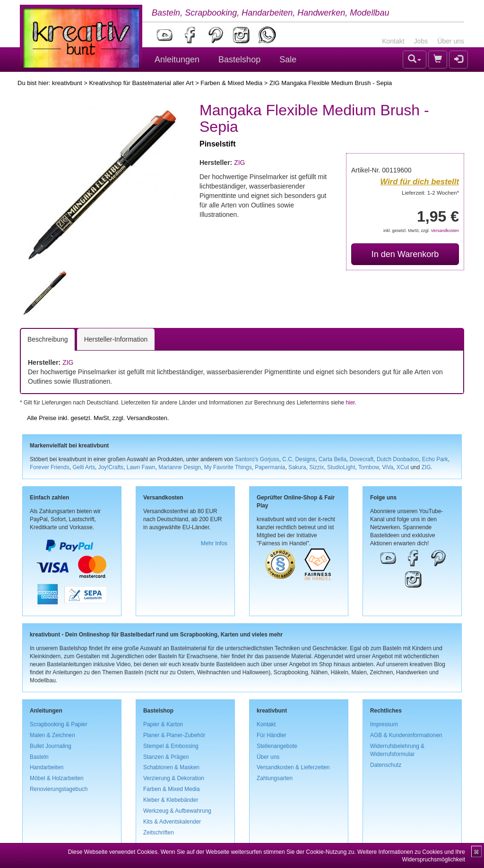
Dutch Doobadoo (398, 459)
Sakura (297, 467)
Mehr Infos (214, 543)
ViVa (388, 467)
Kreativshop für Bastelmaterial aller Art (141, 83)
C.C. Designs (299, 459)
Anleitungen (177, 60)
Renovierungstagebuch (59, 789)
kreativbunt (67, 83)
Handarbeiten (47, 767)
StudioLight (341, 467)
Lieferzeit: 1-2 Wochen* (430, 193)
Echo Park (435, 459)
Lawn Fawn (141, 467)
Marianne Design (180, 467)
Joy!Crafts (111, 467)
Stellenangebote (277, 746)
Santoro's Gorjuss (257, 459)
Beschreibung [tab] (48, 339)
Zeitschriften (159, 833)
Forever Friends (50, 467)
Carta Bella (333, 459)
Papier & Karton (163, 724)
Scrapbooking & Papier (59, 724)
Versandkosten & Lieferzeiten (293, 767)
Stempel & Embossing (171, 746)
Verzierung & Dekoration (174, 778)
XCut (403, 467)
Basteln (39, 757)
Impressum (384, 724)
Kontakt (393, 41)
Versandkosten (445, 231)
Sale (288, 60)
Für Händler (272, 735)
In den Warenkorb (405, 254)
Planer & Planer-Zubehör (174, 735)
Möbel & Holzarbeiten (57, 778)
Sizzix (316, 467)
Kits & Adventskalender (172, 822)
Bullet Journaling (51, 746)
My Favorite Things (228, 467)
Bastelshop (239, 60)
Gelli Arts (84, 467)
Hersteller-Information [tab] (116, 339)
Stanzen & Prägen (166, 757)
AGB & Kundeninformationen (406, 735)
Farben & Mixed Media (231, 83)
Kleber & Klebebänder (171, 800)
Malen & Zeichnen (52, 735)
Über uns (451, 41)
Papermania (270, 467)
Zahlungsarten (275, 778)
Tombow (369, 467)
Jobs (421, 41)
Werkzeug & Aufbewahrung (177, 811)
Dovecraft (361, 459)
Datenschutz (386, 765)
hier (350, 403)
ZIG (239, 163)
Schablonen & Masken (171, 767)
